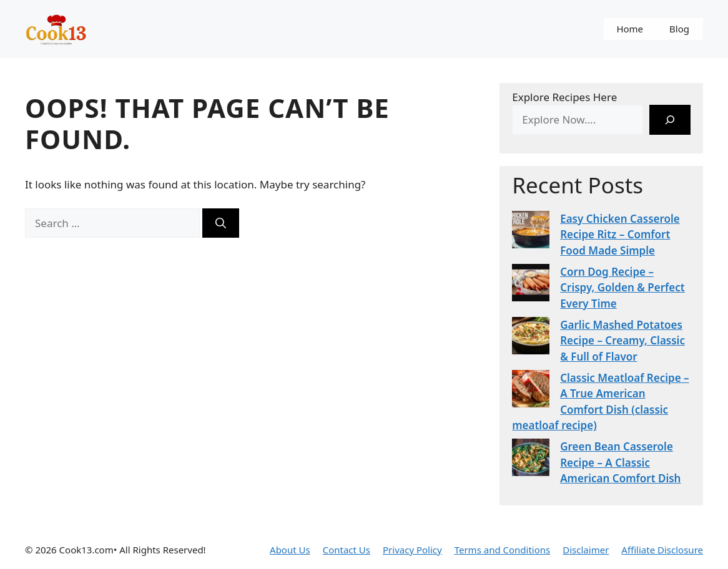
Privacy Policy (412, 550)
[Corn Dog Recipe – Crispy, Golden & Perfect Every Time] (531, 285)
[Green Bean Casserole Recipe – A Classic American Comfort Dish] (531, 460)
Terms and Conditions (503, 550)
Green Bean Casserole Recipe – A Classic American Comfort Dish (620, 462)
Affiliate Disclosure (662, 550)
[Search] (221, 223)
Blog (679, 29)
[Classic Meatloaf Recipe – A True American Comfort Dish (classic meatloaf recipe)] (531, 391)
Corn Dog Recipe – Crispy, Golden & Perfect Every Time (622, 288)
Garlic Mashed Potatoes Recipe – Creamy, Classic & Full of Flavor (622, 341)
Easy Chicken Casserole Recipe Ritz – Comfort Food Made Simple (620, 235)
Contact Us (347, 550)
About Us (290, 550)
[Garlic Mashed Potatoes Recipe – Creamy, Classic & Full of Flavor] (531, 338)
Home (630, 29)
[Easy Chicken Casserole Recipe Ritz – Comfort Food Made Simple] (531, 232)
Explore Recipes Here (564, 97)
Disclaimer (586, 550)
